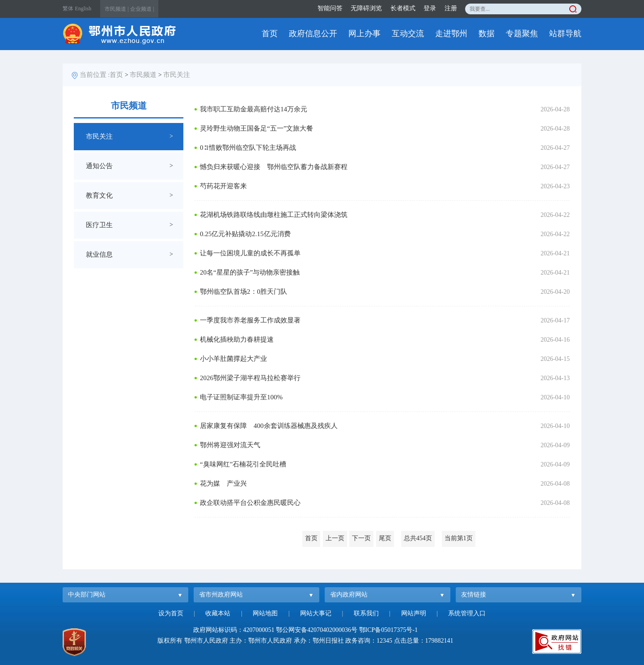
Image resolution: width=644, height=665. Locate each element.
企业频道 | (142, 9)
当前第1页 (459, 538)
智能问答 (330, 8)
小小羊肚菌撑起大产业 (233, 359)
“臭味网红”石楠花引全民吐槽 (243, 464)
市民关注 (177, 75)
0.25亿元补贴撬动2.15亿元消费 (245, 234)
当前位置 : (95, 75)
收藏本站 (218, 613)
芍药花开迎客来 (223, 186)
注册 (451, 8)
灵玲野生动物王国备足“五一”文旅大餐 (256, 128)
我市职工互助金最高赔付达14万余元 (254, 109)
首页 (270, 34)
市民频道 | (117, 9)
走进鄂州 (451, 34)
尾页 (385, 538)
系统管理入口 (467, 613)
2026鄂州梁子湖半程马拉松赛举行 (250, 378)
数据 (487, 34)
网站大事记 (316, 613)
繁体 (68, 8)
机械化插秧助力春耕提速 (237, 339)
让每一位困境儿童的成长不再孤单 (250, 253)
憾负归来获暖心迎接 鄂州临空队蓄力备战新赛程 (274, 167)
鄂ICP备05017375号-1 (388, 630)
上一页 (335, 538)
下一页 (361, 538)
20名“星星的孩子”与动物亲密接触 (250, 272)
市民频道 (143, 75)
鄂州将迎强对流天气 (230, 445)
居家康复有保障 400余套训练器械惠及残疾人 (269, 426)
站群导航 (565, 34)
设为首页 (171, 613)
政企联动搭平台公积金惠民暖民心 (250, 503)
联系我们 (366, 613)
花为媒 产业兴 (223, 483)
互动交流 (408, 34)
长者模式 (403, 8)
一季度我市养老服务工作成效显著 (250, 320)
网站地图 (265, 613)
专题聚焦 (522, 34)
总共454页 (418, 538)
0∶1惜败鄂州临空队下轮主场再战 (248, 148)
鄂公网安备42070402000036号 (317, 630)
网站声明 (414, 613)
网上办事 (364, 34)
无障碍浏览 (366, 8)
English (83, 8)
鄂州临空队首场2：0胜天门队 (244, 292)
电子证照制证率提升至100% (241, 397)
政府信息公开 (313, 34)
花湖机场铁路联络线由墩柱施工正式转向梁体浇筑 (274, 215)
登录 (430, 8)
